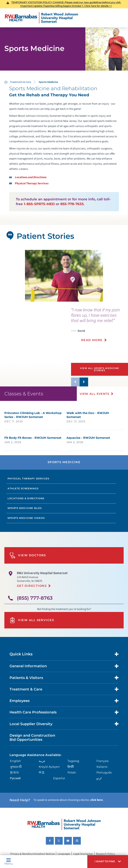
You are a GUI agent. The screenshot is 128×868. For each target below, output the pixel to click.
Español (59, 778)
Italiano (102, 767)
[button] (108, 862)
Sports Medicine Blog (25, 508)
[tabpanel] (64, 276)
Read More (92, 340)
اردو (99, 778)
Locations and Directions (31, 177)
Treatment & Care (20, 82)
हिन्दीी (71, 767)
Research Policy (105, 854)
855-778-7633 (72, 204)
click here (97, 800)
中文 (42, 772)
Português (104, 772)
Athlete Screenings (23, 488)
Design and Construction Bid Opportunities (32, 737)
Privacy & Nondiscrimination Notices (33, 854)
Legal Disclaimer (83, 854)
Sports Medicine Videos (26, 518)
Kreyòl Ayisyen (49, 767)
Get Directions (32, 586)
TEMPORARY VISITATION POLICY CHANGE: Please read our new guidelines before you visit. (66, 2)
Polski (72, 772)
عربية (42, 761)
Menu (9, 861)
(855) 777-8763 (35, 598)
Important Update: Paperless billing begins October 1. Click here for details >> (66, 6)
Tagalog (73, 761)
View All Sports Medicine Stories (100, 369)
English (15, 761)
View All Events (94, 394)
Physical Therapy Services (32, 183)
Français (102, 761)
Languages (64, 854)
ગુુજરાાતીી (16, 767)
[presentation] (100, 327)
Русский (15, 778)
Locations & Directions (26, 498)
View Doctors (28, 555)
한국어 (14, 772)
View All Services (32, 620)
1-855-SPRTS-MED (39, 204)
